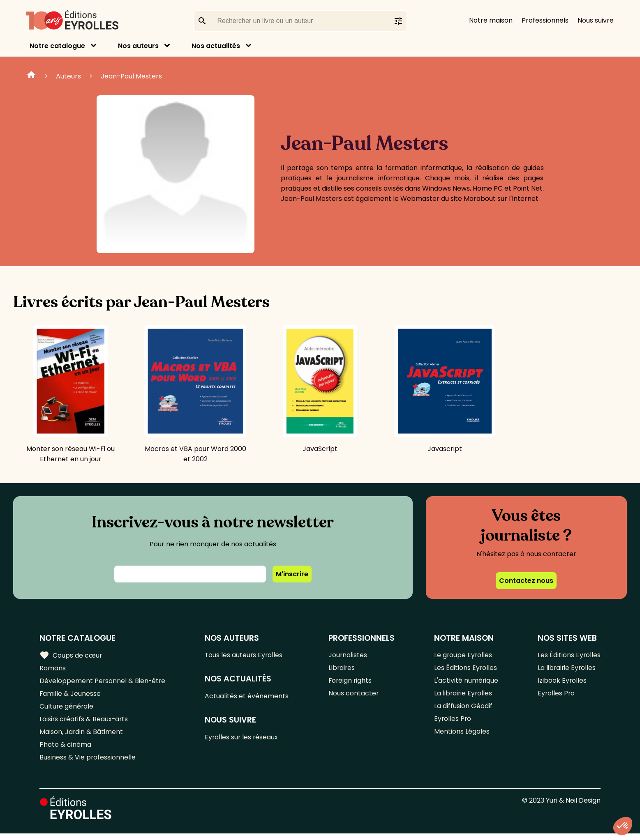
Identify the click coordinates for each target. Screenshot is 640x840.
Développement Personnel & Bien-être (103, 682)
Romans (53, 669)
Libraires (342, 669)
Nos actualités (216, 46)
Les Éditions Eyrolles (465, 669)
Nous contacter (354, 696)
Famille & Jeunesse (70, 696)
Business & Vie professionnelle (88, 764)
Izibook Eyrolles (562, 682)
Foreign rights (351, 682)
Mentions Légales (461, 737)
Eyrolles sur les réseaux (243, 739)
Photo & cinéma (65, 750)
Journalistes (348, 655)
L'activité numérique (466, 682)
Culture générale (67, 710)
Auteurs (68, 76)
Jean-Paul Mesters (131, 76)
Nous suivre (596, 20)
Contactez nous (526, 581)
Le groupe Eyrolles (463, 655)
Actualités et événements (247, 697)
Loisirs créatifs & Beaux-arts (84, 723)
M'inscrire (292, 574)
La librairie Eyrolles (463, 696)
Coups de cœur (71, 656)
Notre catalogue (57, 46)
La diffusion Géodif (463, 710)
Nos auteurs (138, 46)
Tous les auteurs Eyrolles (245, 655)
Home (31, 76)
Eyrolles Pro (453, 723)
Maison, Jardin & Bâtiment (81, 737)
